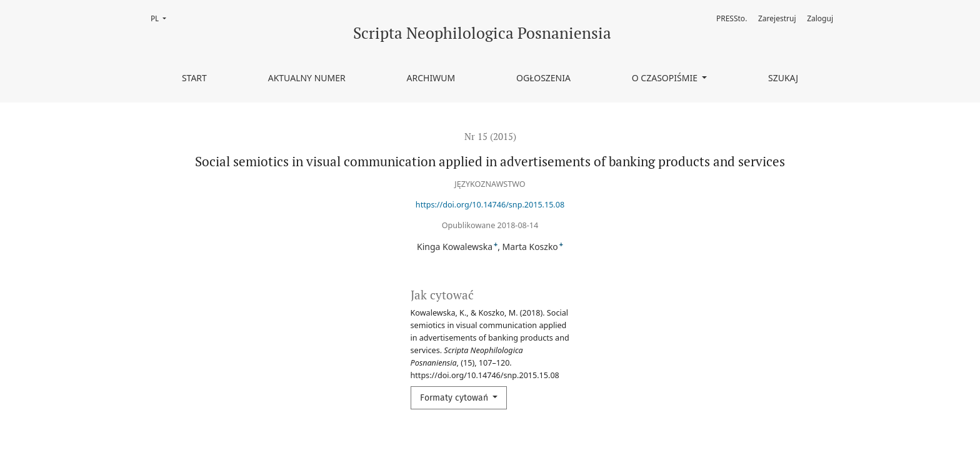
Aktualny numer (307, 78)
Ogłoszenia (543, 78)
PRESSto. (732, 18)
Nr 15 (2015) (490, 136)
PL (162, 18)
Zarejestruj (777, 18)
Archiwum (431, 78)
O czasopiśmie (666, 78)
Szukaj (783, 78)
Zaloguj (820, 18)
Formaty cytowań (455, 398)
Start (194, 78)
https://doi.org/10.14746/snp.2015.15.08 (490, 205)
